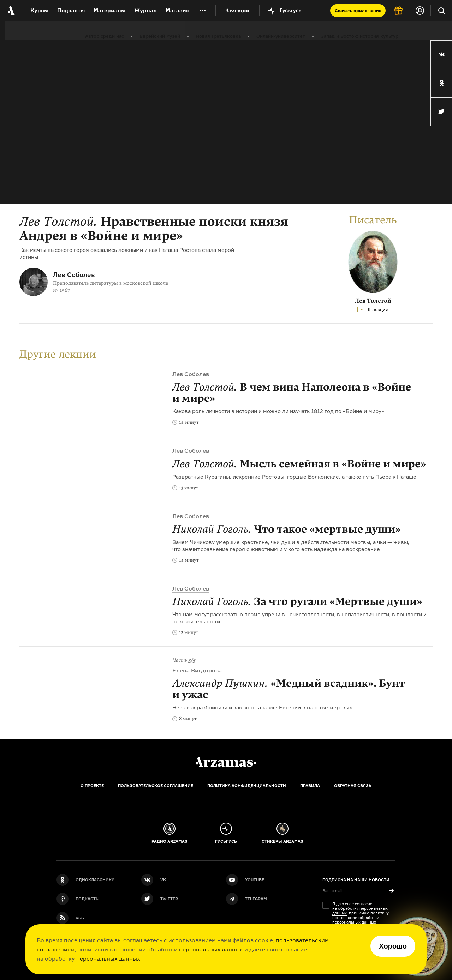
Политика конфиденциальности (247, 786)
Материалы (109, 10)
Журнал (145, 10)
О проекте (92, 786)
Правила (310, 786)
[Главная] (226, 762)
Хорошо (393, 946)
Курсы (39, 10)
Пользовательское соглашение (156, 786)
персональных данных (211, 949)
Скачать (358, 10)
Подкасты (71, 10)
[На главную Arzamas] (11, 11)
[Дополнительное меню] (203, 11)
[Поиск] (441, 11)
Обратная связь (353, 786)
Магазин (178, 10)
